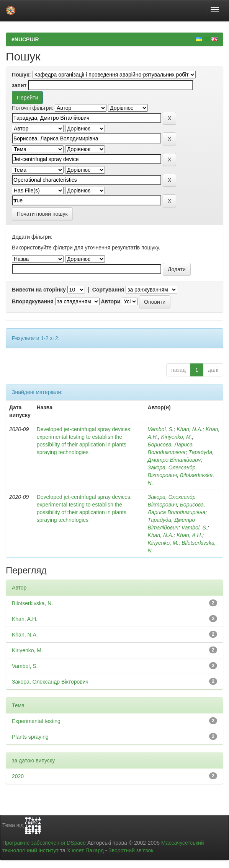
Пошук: (21, 75)
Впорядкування (33, 301)
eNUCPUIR (25, 39)
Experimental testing (36, 721)
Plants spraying (30, 737)
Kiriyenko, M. (177, 437)
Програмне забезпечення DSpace (44, 843)
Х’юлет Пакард (85, 850)
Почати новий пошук (42, 214)
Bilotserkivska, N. (32, 603)
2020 (18, 776)
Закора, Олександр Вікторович (50, 682)
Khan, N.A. (190, 429)
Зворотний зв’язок (131, 850)
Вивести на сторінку (39, 290)
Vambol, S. (161, 429)
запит (19, 85)
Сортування (108, 290)
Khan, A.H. (189, 535)
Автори (110, 301)
